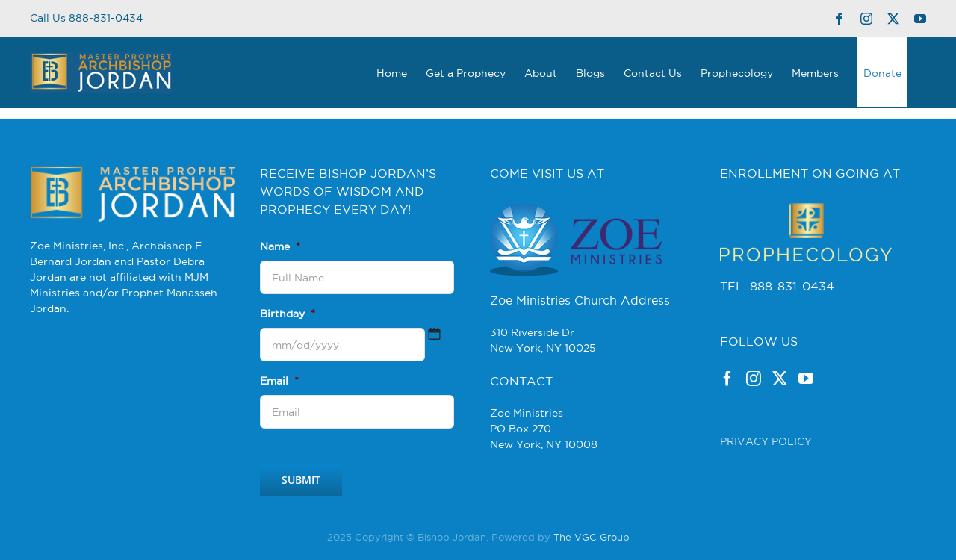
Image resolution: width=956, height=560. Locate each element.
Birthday (288, 314)
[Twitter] (780, 379)
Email (279, 381)
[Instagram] (754, 379)
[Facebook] (727, 379)
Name (280, 246)
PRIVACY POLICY (766, 441)
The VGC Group (592, 537)
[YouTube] (806, 379)
